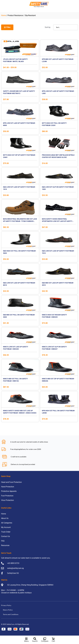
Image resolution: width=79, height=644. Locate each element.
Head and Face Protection (11, 482)
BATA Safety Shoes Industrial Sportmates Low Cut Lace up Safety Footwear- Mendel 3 (57, 221)
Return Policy (8, 610)
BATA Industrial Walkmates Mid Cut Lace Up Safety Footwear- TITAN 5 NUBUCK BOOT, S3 (20, 221)
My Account (6, 527)
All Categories (7, 523)
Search (35, 641)
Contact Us (5, 536)
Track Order (6, 532)
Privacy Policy (6, 605)
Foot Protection (7, 496)
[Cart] (53, 639)
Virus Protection (7, 500)
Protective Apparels (9, 491)
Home (4, 15)
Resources (5, 545)
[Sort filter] (66, 27)
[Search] (35, 639)
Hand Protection (8, 487)
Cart (53, 641)
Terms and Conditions (11, 614)
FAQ (3, 541)
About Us (5, 518)
